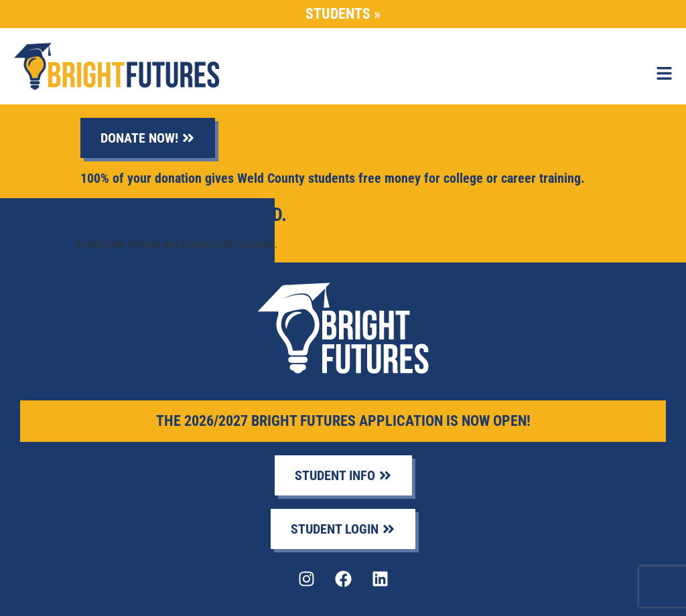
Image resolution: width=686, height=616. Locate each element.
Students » (343, 14)
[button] (664, 75)
